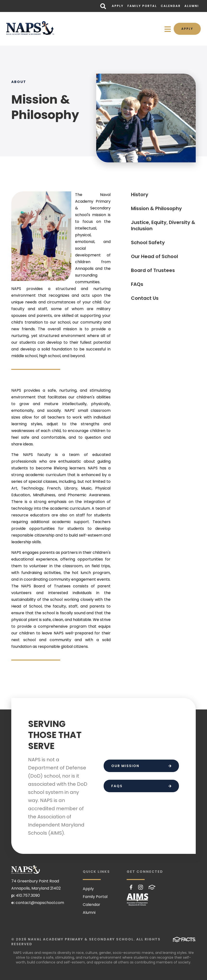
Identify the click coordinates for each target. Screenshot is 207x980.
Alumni (192, 6)
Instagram (141, 887)
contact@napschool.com (40, 903)
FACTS (152, 887)
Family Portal (142, 6)
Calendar (171, 6)
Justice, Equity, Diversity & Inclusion (163, 225)
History (140, 195)
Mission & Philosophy (156, 208)
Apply (118, 6)
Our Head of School (154, 256)
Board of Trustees (153, 270)
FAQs (137, 284)
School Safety (148, 242)
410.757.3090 (28, 895)
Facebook (131, 887)
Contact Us (145, 298)
